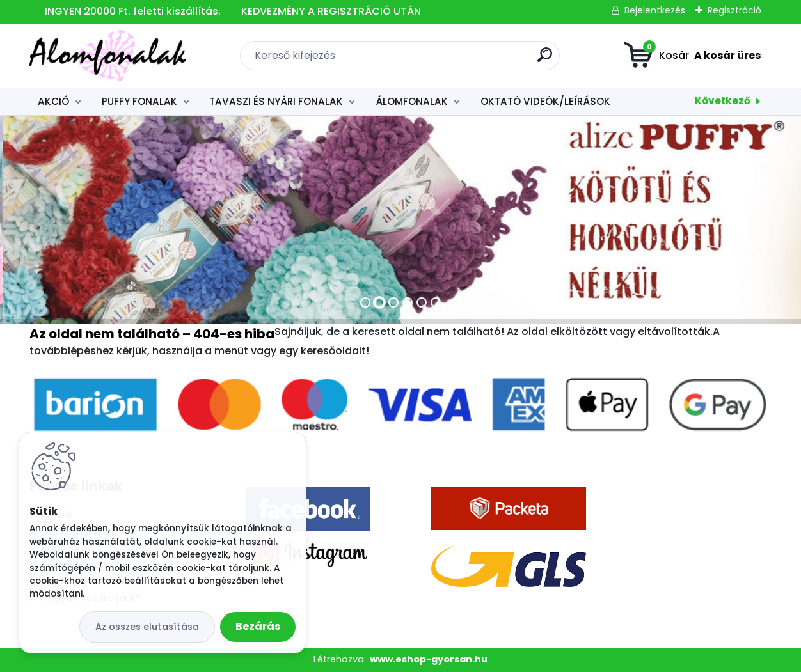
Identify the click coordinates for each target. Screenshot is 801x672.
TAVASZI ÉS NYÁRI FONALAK (276, 101)
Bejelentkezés (655, 10)
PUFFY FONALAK (139, 101)
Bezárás (258, 626)
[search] (545, 60)
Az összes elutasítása (147, 627)
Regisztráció (734, 10)
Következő (723, 101)
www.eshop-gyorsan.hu (429, 659)
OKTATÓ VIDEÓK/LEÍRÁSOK (545, 101)
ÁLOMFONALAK (412, 101)
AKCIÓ (53, 101)
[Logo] (108, 56)
